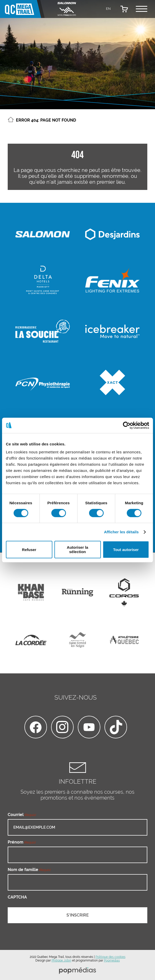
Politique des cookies (110, 957)
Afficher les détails (121, 532)
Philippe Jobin (61, 960)
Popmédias (112, 960)
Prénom (22, 842)
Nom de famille (29, 870)
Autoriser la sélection (77, 549)
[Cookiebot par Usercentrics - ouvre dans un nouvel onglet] (127, 425)
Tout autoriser (126, 550)
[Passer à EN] (108, 8)
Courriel (22, 815)
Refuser (29, 550)
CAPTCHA (17, 897)
